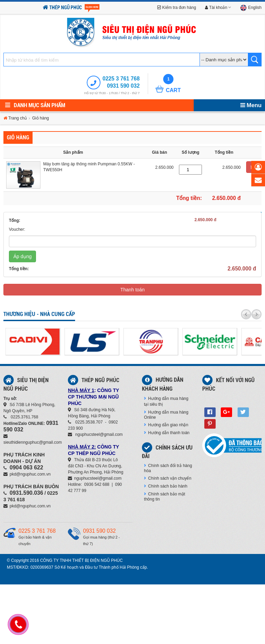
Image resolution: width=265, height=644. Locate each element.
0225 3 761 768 (121, 79)
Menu (251, 105)
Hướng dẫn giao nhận (166, 425)
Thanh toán (132, 290)
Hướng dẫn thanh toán (167, 433)
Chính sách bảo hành (166, 486)
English (251, 8)
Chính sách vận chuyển (168, 478)
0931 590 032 (123, 86)
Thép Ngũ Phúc (71, 8)
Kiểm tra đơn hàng (177, 8)
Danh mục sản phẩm (35, 105)
